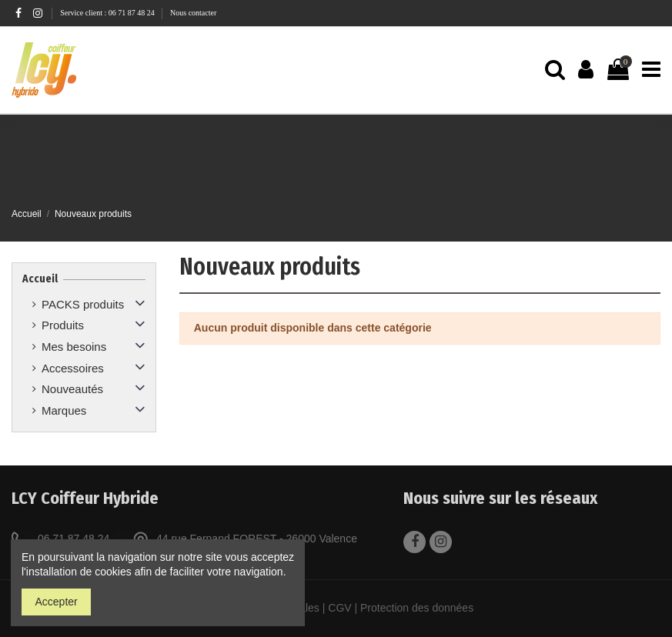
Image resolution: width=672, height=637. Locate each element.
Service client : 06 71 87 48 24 (108, 13)
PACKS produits (83, 304)
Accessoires (73, 368)
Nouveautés (72, 389)
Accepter (57, 602)
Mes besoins (74, 347)
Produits (63, 325)
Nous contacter (193, 13)
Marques (64, 410)
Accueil (40, 279)
